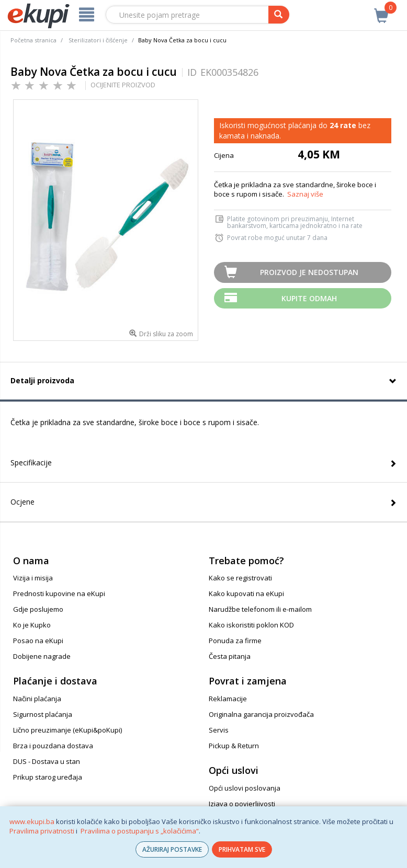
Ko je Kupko (32, 625)
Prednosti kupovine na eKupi (59, 593)
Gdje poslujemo (38, 609)
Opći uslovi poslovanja (245, 788)
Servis (219, 730)
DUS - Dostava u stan (47, 761)
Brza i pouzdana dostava (53, 746)
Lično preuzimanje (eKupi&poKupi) (67, 730)
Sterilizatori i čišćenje (98, 40)
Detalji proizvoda (42, 380)
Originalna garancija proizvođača (261, 714)
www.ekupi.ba (32, 821)
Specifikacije (31, 462)
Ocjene (22, 502)
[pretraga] (279, 15)
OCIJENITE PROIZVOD (123, 85)
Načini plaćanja (37, 699)
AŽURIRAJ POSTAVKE (172, 849)
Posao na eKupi (38, 641)
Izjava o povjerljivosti (242, 804)
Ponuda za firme (235, 641)
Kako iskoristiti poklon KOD (251, 625)
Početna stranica (33, 40)
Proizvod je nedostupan (309, 272)
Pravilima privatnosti (42, 831)
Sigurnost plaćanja (43, 714)
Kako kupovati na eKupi (246, 593)
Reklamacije (228, 699)
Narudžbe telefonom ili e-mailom (260, 609)
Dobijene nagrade (42, 656)
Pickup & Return (234, 746)
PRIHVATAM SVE (242, 849)
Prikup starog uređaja (48, 777)
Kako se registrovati (240, 578)
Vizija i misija (33, 578)
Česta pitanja (230, 656)
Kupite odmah (309, 298)
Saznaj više (305, 194)
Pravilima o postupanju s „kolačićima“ (140, 831)
